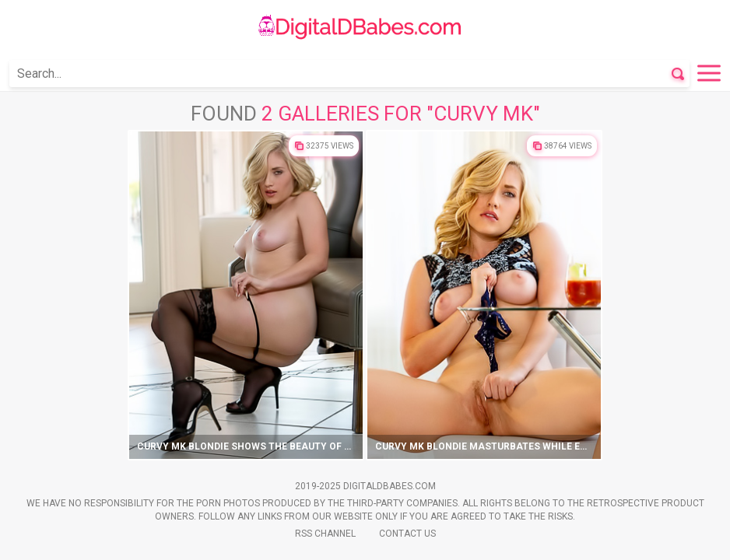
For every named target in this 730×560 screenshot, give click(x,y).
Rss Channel (325, 534)
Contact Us (407, 534)
